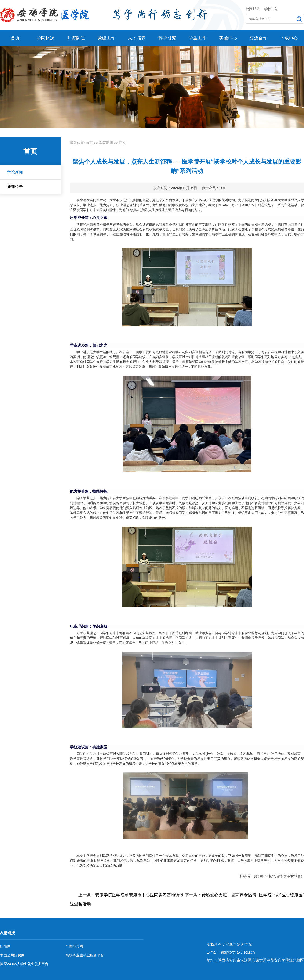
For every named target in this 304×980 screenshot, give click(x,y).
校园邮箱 (253, 9)
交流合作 (258, 38)
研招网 (5, 946)
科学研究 (167, 38)
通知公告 (15, 187)
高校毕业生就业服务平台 (85, 955)
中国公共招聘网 (12, 955)
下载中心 (289, 38)
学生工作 (198, 38)
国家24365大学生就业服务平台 (24, 964)
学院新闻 (15, 172)
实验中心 (228, 38)
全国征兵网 (74, 946)
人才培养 (137, 38)
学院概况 (46, 38)
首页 (15, 38)
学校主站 (271, 9)
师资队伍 (76, 38)
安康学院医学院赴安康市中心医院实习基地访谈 (139, 895)
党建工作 (106, 38)
